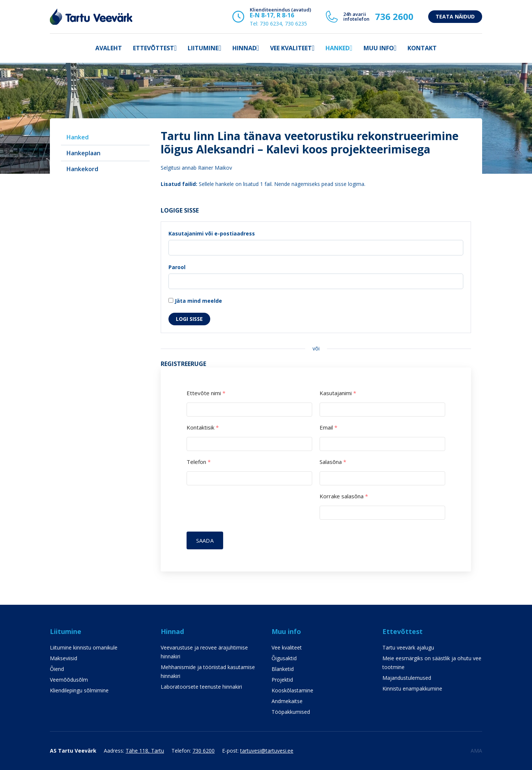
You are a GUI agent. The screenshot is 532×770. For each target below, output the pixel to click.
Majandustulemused (407, 678)
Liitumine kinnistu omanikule (84, 647)
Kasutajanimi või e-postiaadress (212, 233)
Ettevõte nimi (206, 393)
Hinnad (244, 48)
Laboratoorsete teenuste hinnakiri (201, 687)
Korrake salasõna (344, 496)
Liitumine (203, 48)
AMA (476, 751)
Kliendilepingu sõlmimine (79, 690)
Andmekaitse (287, 701)
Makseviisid (64, 658)
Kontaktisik (203, 428)
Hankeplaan (83, 153)
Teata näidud (455, 16)
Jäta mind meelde (195, 301)
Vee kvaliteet (291, 48)
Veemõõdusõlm (69, 680)
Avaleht (109, 48)
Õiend (57, 669)
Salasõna (333, 462)
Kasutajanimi (338, 393)
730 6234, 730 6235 (283, 23)
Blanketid (283, 669)
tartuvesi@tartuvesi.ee (267, 751)
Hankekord (82, 169)
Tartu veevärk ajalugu (408, 647)
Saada (205, 540)
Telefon (199, 462)
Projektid (282, 680)
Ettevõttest (154, 48)
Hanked (337, 48)
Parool (177, 267)
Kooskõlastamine (292, 690)
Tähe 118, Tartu (145, 751)
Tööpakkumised (291, 712)
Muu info (379, 48)
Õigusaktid (284, 658)
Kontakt (422, 48)
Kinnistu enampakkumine (412, 688)
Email (328, 428)
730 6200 (204, 751)
